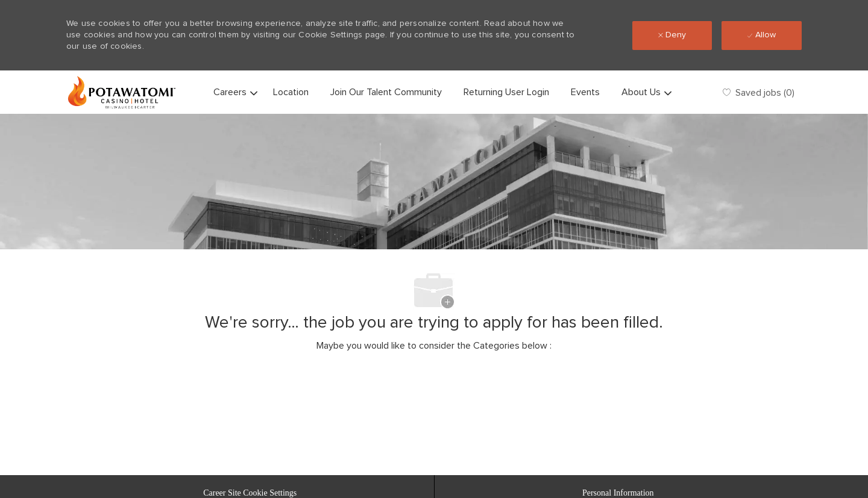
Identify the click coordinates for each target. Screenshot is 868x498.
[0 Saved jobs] (759, 92)
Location (291, 92)
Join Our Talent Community (386, 92)
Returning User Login (506, 92)
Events (585, 92)
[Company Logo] (122, 92)
